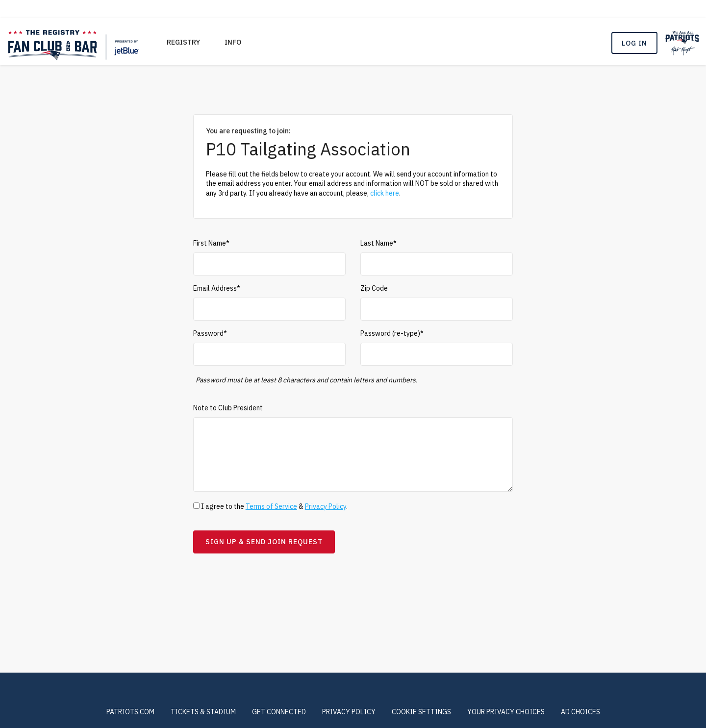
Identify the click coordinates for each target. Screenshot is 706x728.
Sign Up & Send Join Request (264, 542)
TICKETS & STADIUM (203, 712)
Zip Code (374, 288)
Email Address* (217, 288)
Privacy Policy (326, 506)
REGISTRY (183, 42)
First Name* (211, 243)
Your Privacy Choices (506, 712)
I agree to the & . (270, 506)
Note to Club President (228, 408)
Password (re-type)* (392, 333)
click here (385, 193)
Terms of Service (271, 506)
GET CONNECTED (279, 712)
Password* (210, 333)
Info (233, 42)
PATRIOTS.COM (130, 712)
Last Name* (378, 243)
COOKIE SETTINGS (421, 712)
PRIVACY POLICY (349, 712)
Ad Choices (580, 712)
